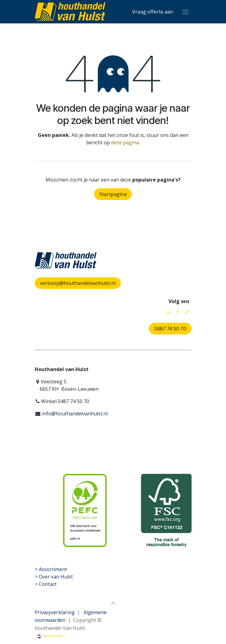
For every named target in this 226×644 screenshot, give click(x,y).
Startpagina (113, 194)
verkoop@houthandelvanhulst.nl (78, 283)
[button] (113, 603)
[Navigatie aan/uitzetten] (185, 12)
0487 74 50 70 (170, 329)
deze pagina (125, 142)
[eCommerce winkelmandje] (153, 12)
